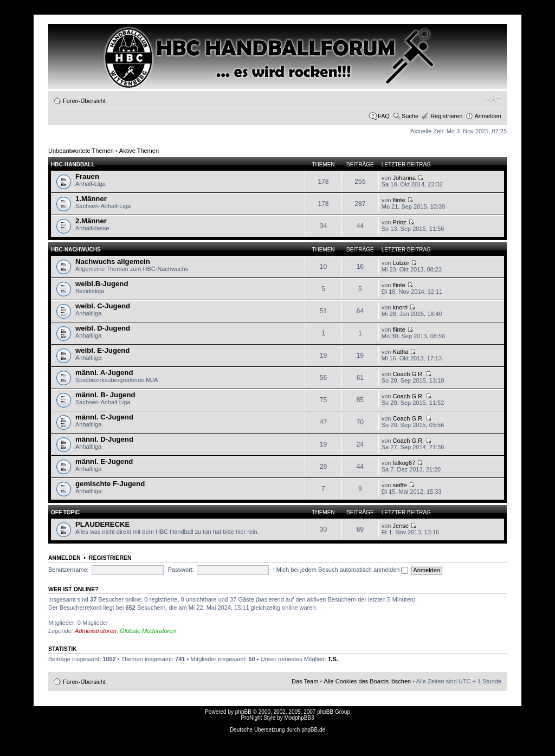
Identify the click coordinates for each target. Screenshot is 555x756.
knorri (401, 307)
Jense (401, 526)
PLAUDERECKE (102, 524)
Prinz (400, 222)
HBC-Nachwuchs (76, 250)
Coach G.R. (408, 374)
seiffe (400, 485)
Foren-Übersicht (84, 101)
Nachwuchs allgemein (113, 261)
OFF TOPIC (65, 512)
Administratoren (96, 631)
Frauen (87, 176)
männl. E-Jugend (104, 461)
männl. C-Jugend (104, 417)
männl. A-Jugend (104, 373)
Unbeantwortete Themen (81, 151)
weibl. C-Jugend (103, 306)
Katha (401, 352)
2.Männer (91, 221)
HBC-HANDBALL (73, 164)
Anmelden (488, 116)
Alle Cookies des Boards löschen (367, 681)
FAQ (384, 116)
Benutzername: (69, 570)
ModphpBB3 (299, 718)
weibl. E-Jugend (102, 350)
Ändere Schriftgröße (493, 99)
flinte (399, 200)
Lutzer (401, 263)
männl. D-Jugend (104, 439)
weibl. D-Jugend (103, 328)
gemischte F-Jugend (110, 484)
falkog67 (404, 463)
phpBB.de (313, 730)
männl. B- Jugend (105, 395)
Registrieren (446, 116)
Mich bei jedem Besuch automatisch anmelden (343, 570)
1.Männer (91, 199)
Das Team (305, 681)
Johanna (404, 178)
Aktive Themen (139, 151)
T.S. (333, 659)
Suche (410, 116)
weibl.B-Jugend (102, 284)
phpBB (243, 712)
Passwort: (181, 570)
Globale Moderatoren (148, 631)
